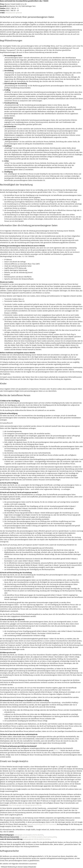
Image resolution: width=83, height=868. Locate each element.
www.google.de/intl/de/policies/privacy (37, 839)
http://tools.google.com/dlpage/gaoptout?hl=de (25, 805)
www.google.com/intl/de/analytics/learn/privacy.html (38, 837)
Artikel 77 (57, 751)
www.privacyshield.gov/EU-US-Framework (42, 824)
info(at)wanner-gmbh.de (13, 13)
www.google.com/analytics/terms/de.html (29, 835)
